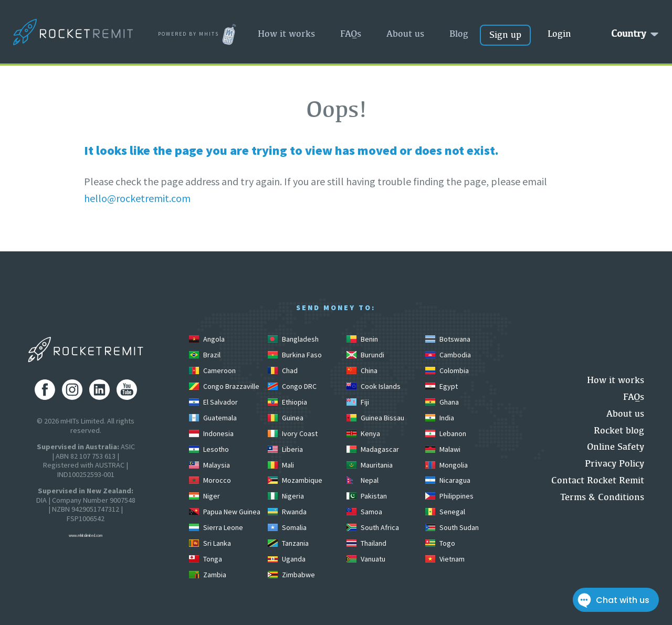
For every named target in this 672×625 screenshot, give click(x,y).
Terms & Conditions (602, 497)
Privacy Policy (615, 463)
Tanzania (288, 543)
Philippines (449, 496)
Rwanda (287, 512)
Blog (459, 33)
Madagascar (373, 449)
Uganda (287, 559)
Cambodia (448, 355)
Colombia (447, 370)
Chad (283, 370)
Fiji (358, 402)
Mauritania (370, 465)
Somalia (287, 527)
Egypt (442, 386)
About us (405, 33)
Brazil (205, 355)
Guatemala (213, 418)
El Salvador (213, 402)
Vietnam (445, 559)
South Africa (373, 527)
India (440, 418)
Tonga (206, 559)
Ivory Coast (293, 433)
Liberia (285, 449)
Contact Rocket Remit (598, 480)
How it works (286, 33)
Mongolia (447, 465)
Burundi (365, 355)
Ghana (442, 402)
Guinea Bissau (375, 418)
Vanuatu (366, 559)
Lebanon (446, 433)
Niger (204, 496)
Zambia (208, 575)
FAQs (351, 33)
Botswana (448, 339)
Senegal (445, 512)
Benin (362, 339)
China (362, 370)
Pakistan (367, 496)
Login (559, 33)
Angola (207, 339)
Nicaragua (448, 480)
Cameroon (212, 370)
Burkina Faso (295, 355)
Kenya (363, 433)
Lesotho (209, 449)
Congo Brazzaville (224, 386)
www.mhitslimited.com (86, 536)
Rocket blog (619, 430)
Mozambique (295, 480)
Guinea (286, 418)
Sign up (505, 34)
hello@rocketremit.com (137, 198)
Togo (440, 543)
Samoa (364, 512)
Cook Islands (374, 386)
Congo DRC (292, 386)
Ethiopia (287, 402)
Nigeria (286, 496)
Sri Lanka (210, 543)
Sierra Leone (216, 527)
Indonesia (211, 433)
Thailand (366, 543)
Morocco (210, 480)
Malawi (443, 449)
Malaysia (209, 465)
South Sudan (452, 527)
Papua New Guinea (225, 512)
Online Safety (616, 446)
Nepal (363, 480)
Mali (281, 465)
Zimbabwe (291, 575)
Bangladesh (293, 339)
